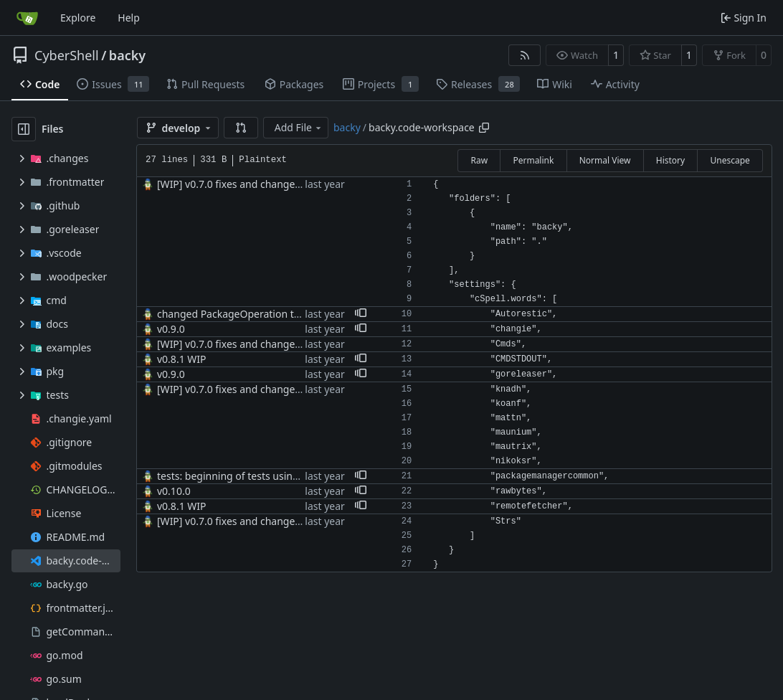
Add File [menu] (299, 127)
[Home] (27, 18)
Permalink (533, 160)
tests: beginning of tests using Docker (246, 476)
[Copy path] (484, 128)
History (670, 160)
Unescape (730, 160)
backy (127, 55)
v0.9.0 (171, 329)
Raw (479, 160)
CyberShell (67, 55)
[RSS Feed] (525, 55)
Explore (78, 18)
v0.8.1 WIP (182, 359)
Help (129, 18)
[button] (241, 128)
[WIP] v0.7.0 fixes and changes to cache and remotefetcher (295, 184)
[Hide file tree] (24, 129)
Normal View (605, 160)
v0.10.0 (174, 491)
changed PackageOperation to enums (246, 314)
